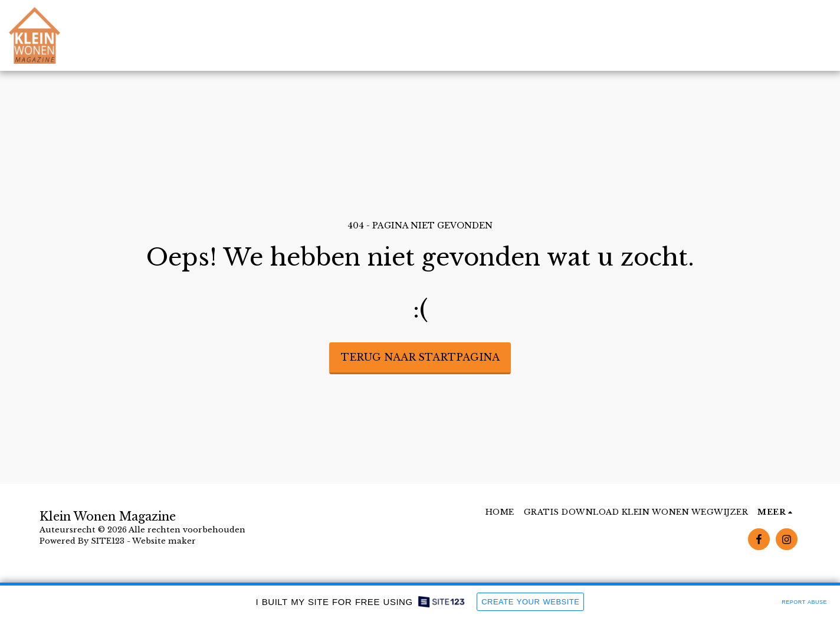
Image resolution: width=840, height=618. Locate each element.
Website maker (164, 541)
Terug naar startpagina (420, 357)
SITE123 (108, 541)
